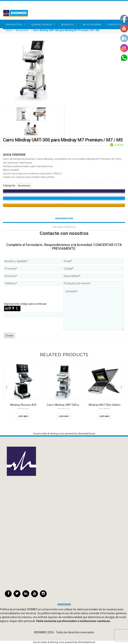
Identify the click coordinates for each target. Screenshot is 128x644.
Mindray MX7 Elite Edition (105, 405)
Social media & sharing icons (49, 434)
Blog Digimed (92, 24)
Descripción (64, 218)
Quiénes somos (43, 24)
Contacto (114, 24)
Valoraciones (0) (64, 227)
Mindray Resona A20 (23, 405)
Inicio (9, 30)
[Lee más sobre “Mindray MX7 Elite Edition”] (105, 416)
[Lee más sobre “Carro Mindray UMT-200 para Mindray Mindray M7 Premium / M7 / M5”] (64, 416)
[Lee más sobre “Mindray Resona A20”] (23, 416)
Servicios (69, 24)
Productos (16, 24)
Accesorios (22, 30)
